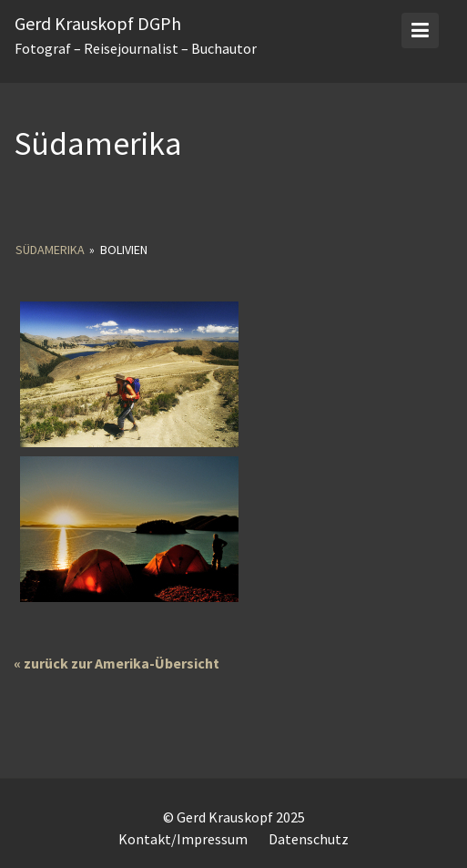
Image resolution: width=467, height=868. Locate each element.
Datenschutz (309, 839)
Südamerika (50, 250)
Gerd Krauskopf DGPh (98, 23)
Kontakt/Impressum (183, 839)
